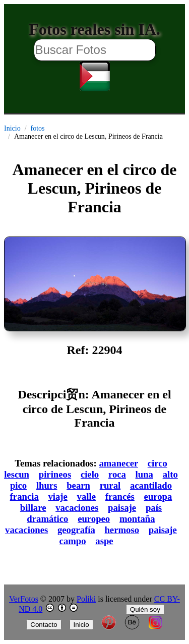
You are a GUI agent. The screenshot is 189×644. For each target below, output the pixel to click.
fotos (38, 128)
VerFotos (24, 599)
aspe (104, 541)
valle (86, 496)
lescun (17, 474)
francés (120, 496)
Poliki (86, 599)
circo (157, 463)
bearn (78, 485)
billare (33, 508)
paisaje (122, 508)
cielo (90, 474)
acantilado (151, 485)
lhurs (47, 485)
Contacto (44, 625)
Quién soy (145, 609)
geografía (76, 530)
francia (24, 496)
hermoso (122, 530)
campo (73, 541)
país (154, 508)
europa (158, 496)
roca (117, 474)
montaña (137, 519)
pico (18, 485)
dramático (47, 519)
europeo (94, 519)
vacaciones (77, 508)
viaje (57, 496)
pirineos (55, 474)
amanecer (118, 463)
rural (110, 485)
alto (170, 474)
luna (144, 474)
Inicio (12, 128)
